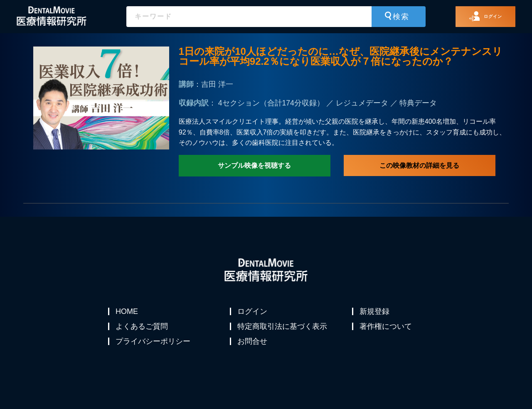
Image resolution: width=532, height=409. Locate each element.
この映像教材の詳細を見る (419, 165)
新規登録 (375, 311)
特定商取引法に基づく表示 (283, 331)
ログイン (253, 311)
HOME (128, 311)
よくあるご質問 (143, 331)
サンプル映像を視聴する (254, 165)
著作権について (387, 331)
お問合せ (253, 351)
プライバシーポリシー (154, 351)
